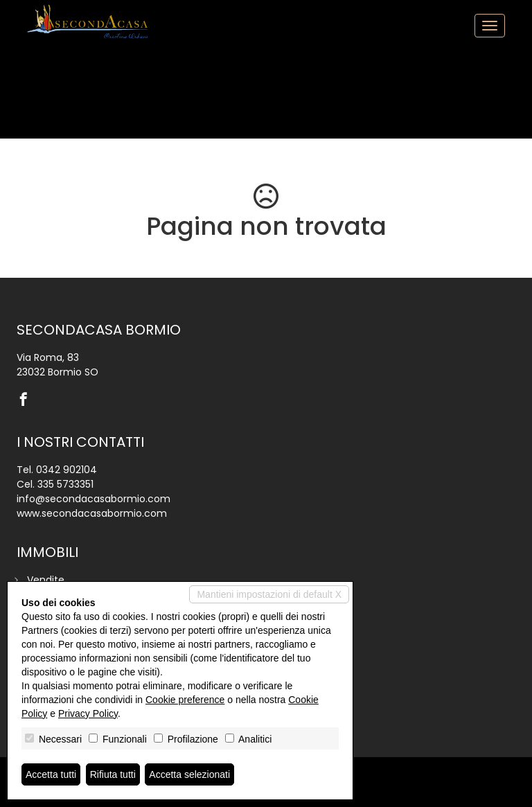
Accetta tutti (51, 774)
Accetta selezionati (189, 774)
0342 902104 (66, 470)
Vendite (46, 580)
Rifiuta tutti (113, 774)
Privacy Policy (88, 713)
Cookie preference (185, 700)
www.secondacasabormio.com (92, 513)
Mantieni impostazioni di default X (269, 594)
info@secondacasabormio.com (94, 499)
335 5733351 (65, 484)
